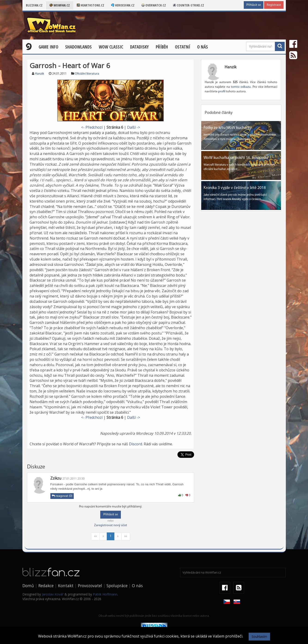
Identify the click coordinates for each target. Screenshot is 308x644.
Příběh (162, 47)
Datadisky (139, 47)
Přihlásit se (254, 5)
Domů (28, 586)
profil (222, 92)
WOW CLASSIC (111, 47)
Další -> (134, 127)
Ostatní (183, 47)
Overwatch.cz (154, 5)
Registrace (274, 5)
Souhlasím (259, 636)
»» (126, 536)
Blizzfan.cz (34, 5)
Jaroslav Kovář (53, 594)
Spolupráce (117, 586)
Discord (136, 444)
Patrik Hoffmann (105, 594)
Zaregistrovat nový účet (111, 525)
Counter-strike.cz (188, 5)
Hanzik (40, 74)
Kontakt (66, 586)
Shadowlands (78, 47)
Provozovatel (90, 586)
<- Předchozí (92, 127)
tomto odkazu (241, 87)
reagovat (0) (62, 496)
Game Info (48, 47)
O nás (203, 47)
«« (95, 536)
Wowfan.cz (60, 5)
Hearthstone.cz (90, 5)
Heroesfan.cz (123, 5)
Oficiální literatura (87, 74)
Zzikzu (56, 478)
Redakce (46, 586)
